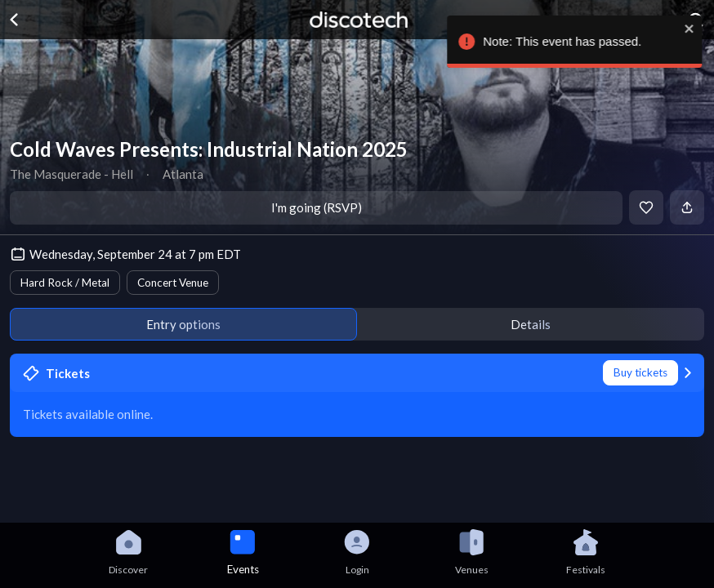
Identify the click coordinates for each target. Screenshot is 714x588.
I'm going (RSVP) (317, 207)
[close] (666, 29)
